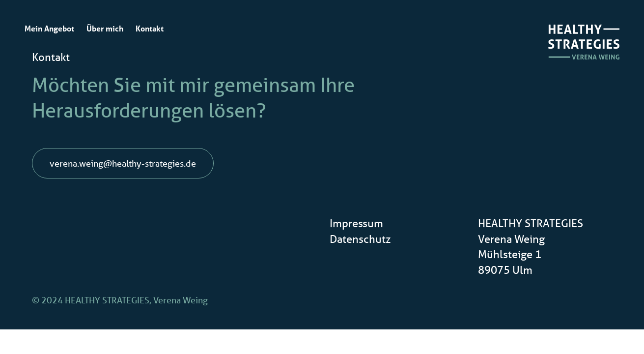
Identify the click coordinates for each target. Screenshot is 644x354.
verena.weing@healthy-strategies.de (123, 163)
